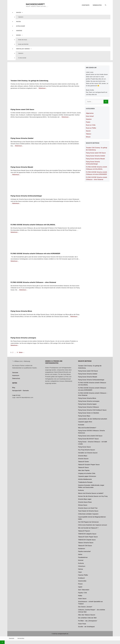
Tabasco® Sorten (84, 462)
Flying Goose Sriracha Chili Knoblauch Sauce (92, 410)
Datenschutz (16, 378)
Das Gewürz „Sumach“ (85, 607)
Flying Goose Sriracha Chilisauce (88, 407)
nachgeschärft (35, 4)
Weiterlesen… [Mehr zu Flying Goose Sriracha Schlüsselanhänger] (16, 203)
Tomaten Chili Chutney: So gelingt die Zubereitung (29, 81)
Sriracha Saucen (83, 459)
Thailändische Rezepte (85, 482)
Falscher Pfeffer (83, 575)
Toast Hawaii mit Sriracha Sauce (88, 511)
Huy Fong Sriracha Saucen (87, 450)
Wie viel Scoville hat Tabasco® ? (88, 528)
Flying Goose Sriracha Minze (21, 311)
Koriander (81, 425)
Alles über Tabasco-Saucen (87, 615)
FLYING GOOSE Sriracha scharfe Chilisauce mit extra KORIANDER (35, 254)
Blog (14, 388)
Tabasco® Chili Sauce (85, 546)
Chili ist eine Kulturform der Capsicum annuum (93, 525)
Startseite (86, 5)
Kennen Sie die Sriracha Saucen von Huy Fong (93, 496)
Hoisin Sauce (82, 599)
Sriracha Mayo (83, 456)
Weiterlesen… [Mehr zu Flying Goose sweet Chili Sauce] (66, 117)
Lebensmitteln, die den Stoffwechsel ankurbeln (93, 419)
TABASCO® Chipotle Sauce (87, 540)
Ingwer (80, 587)
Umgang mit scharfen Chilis (87, 473)
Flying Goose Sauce (84, 447)
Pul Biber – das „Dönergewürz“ (88, 621)
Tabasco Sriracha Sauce (86, 543)
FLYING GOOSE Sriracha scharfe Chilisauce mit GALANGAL (33, 225)
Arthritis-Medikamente (85, 479)
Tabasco (21, 17)
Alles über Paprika (84, 470)
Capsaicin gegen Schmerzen (87, 476)
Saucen (21, 12)
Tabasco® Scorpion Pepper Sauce (89, 465)
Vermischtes (97, 5)
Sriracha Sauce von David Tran (88, 508)
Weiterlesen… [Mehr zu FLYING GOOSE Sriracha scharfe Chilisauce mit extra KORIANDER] (15, 261)
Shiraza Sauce (83, 505)
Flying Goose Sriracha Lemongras (23, 338)
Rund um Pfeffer (23, 44)
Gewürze (19, 31)
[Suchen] (106, 102)
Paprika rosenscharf (84, 551)
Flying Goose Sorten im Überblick (89, 413)
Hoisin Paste (82, 624)
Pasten (18, 22)
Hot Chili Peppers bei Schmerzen (88, 522)
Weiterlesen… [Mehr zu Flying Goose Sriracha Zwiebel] (19, 146)
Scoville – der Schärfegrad (86, 627)
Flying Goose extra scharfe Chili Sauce (90, 436)
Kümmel (81, 560)
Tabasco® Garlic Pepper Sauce (88, 537)
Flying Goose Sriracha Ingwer (87, 404)
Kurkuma (81, 490)
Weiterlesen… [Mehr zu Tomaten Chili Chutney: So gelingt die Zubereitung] (43, 88)
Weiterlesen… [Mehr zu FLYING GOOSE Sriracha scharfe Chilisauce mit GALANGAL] (15, 232)
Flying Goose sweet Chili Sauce (22, 109)
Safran (80, 554)
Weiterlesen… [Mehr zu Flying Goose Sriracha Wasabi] (16, 175)
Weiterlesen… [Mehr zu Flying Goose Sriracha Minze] (74, 317)
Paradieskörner (83, 557)
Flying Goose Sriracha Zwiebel (22, 138)
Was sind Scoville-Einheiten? (87, 428)
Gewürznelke (82, 581)
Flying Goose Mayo (84, 416)
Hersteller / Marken (25, 49)
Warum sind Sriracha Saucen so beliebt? (91, 493)
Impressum (16, 375)
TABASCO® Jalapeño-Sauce (87, 534)
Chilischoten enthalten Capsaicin (88, 514)
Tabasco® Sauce (83, 467)
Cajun (80, 572)
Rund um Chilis (23, 40)
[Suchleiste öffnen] (106, 5)
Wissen (21, 35)
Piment (80, 584)
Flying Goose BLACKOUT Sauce (88, 439)
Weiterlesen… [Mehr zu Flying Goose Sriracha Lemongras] (15, 345)
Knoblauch (81, 578)
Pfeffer (80, 596)
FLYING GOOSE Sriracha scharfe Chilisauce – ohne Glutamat (33, 282)
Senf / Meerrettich (84, 590)
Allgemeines (90, 113)
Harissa (81, 569)
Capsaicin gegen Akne (85, 422)
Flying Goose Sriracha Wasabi (22, 167)
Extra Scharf (21, 26)
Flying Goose (22, 58)
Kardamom (82, 549)
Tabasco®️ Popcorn (84, 531)
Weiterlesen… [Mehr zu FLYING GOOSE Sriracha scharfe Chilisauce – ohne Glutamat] (23, 290)
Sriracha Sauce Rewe (85, 502)
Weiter (22, 352)
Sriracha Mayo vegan (85, 499)
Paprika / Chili (82, 593)
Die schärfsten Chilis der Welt (87, 618)
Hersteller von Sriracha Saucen (88, 453)
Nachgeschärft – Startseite (21, 391)
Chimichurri (82, 566)
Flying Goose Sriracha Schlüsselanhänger (26, 196)
